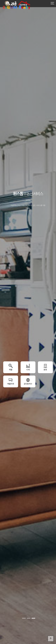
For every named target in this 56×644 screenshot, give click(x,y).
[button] (24, 618)
